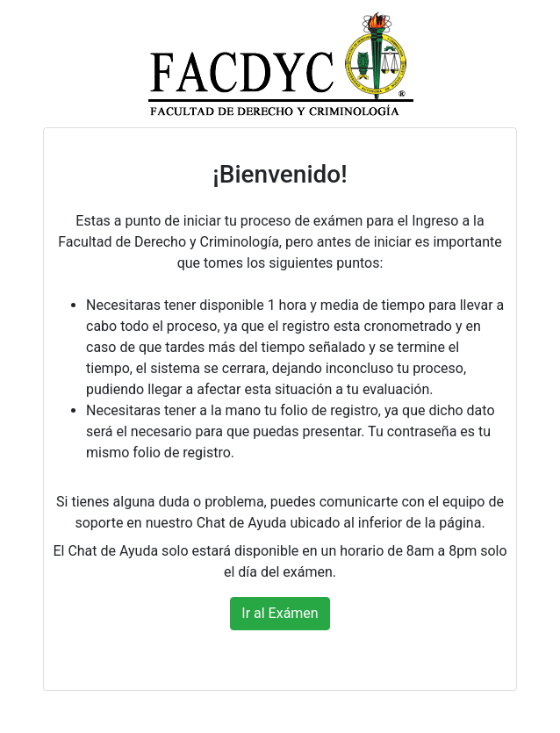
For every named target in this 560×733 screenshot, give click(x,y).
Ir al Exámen (280, 613)
